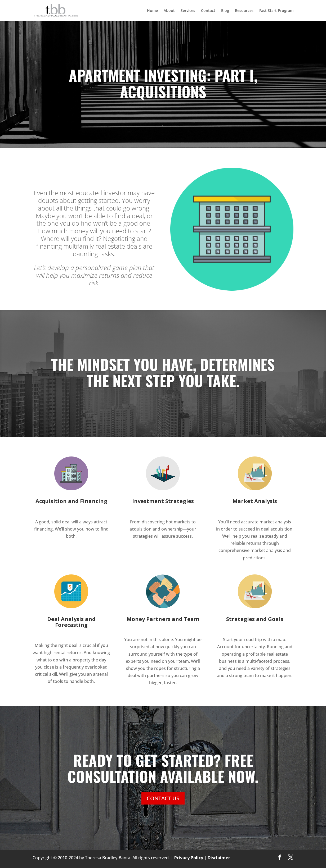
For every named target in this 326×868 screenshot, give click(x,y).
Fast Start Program (276, 11)
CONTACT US (163, 799)
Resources (244, 11)
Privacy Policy (189, 858)
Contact (208, 11)
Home (152, 11)
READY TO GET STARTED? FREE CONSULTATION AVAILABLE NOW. (163, 769)
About (169, 11)
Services (188, 11)
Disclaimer (219, 858)
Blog (225, 11)
